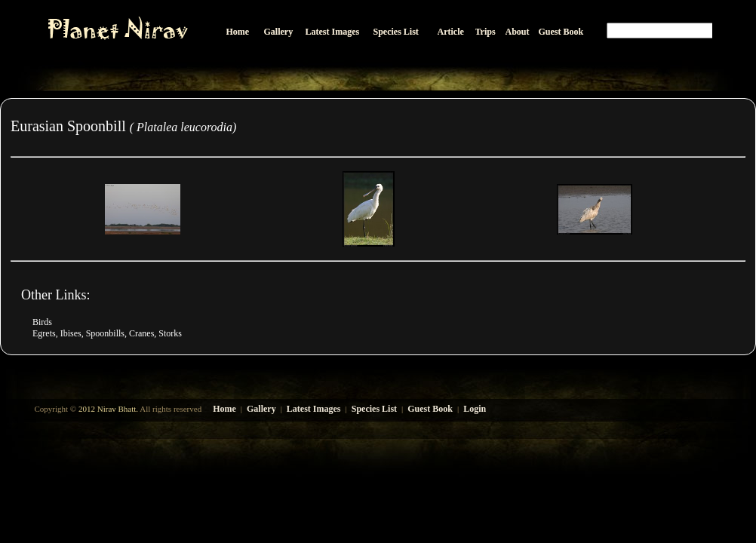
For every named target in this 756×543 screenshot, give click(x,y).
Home (224, 409)
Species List (374, 409)
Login (475, 409)
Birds (42, 322)
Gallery (261, 409)
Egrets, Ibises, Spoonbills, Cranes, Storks (107, 333)
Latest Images (314, 409)
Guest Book (430, 409)
